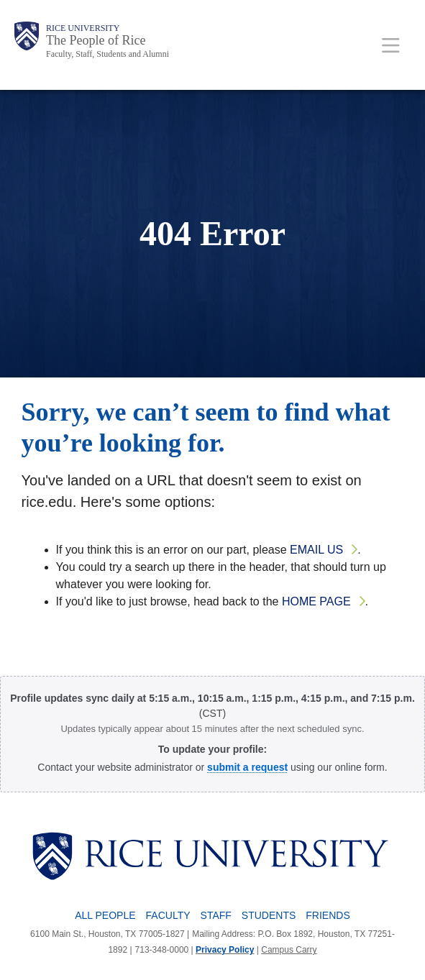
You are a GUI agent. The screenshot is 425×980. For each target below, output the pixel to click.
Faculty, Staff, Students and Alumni (108, 54)
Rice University (83, 28)
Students (269, 915)
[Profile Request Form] (247, 767)
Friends (328, 915)
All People (105, 915)
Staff (216, 915)
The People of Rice (96, 40)
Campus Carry (289, 950)
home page (316, 601)
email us (316, 550)
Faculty (168, 915)
